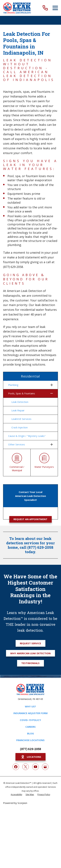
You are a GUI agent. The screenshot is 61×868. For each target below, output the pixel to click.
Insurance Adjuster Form (30, 713)
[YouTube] (35, 767)
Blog (30, 733)
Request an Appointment (30, 519)
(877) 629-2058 (30, 749)
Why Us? (30, 706)
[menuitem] (29, 385)
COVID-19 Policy (30, 720)
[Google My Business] (45, 767)
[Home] (17, 8)
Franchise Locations (30, 740)
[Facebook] (16, 767)
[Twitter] (26, 767)
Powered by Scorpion (15, 803)
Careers (30, 727)
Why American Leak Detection (30, 653)
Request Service (30, 643)
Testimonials (30, 663)
